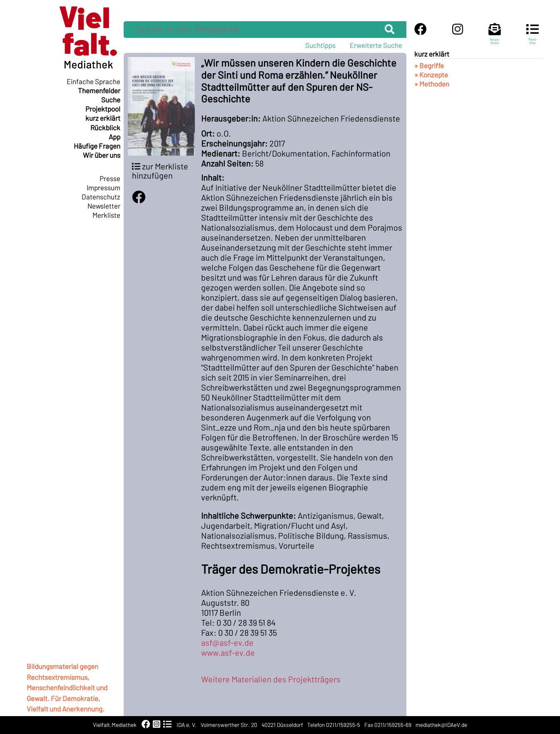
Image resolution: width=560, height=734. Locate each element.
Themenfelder (99, 90)
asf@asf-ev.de (227, 642)
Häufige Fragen (97, 146)
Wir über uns (102, 155)
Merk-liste (533, 37)
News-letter (495, 37)
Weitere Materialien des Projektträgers (271, 679)
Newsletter (104, 206)
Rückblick (105, 127)
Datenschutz (101, 197)
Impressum (103, 187)
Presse (110, 178)
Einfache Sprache (93, 81)
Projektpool (103, 109)
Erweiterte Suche (376, 45)
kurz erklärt (103, 118)
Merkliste (106, 215)
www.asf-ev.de (228, 652)
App (114, 137)
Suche (111, 100)
